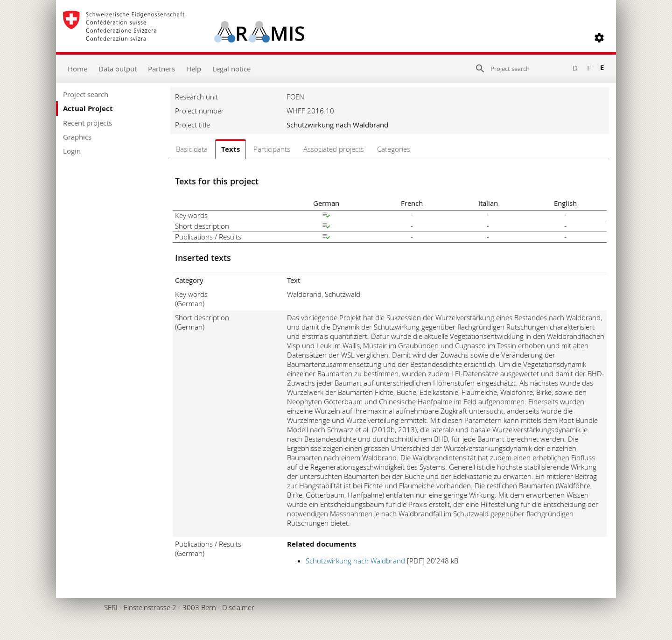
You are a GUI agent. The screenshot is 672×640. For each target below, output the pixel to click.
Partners (161, 69)
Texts (231, 149)
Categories (394, 149)
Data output (118, 69)
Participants (272, 149)
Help (194, 69)
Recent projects (87, 123)
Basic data (192, 149)
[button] (599, 38)
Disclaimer (238, 607)
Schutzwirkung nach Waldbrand (355, 561)
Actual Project (88, 109)
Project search (86, 94)
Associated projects (334, 149)
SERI (111, 607)
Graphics (77, 137)
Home (77, 69)
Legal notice (231, 69)
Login (72, 151)
